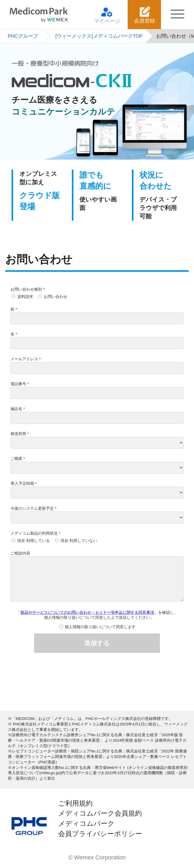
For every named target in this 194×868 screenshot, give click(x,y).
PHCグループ (23, 36)
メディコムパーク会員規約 (100, 813)
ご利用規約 (75, 803)
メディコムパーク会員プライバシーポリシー (100, 829)
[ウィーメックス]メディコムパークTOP (99, 36)
